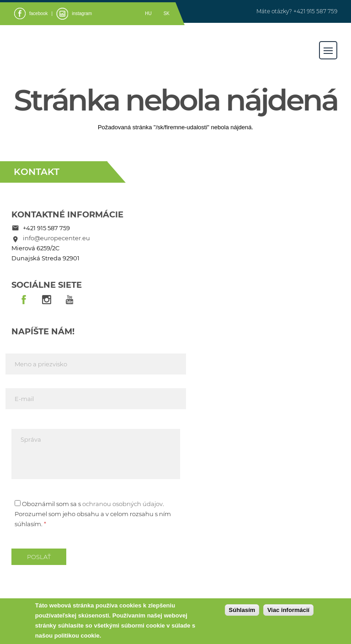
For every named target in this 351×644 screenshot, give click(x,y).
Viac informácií (288, 610)
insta (47, 300)
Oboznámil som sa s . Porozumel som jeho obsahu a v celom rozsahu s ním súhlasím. (93, 514)
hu (148, 13)
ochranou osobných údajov (122, 504)
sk (167, 13)
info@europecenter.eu (56, 238)
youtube (69, 300)
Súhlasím (242, 610)
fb (24, 300)
